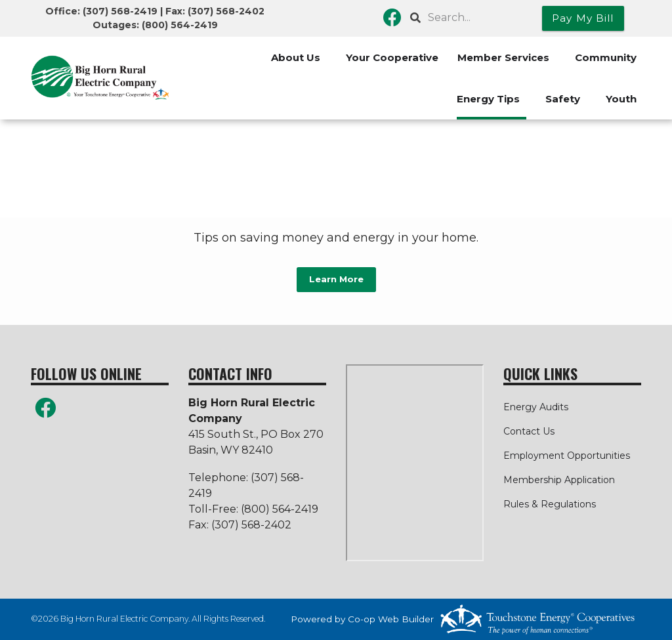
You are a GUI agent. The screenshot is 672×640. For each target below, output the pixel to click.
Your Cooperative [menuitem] (392, 57)
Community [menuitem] (606, 57)
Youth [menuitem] (621, 99)
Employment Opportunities (567, 456)
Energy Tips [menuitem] (488, 99)
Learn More (336, 280)
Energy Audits (536, 407)
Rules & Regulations (550, 504)
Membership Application (559, 480)
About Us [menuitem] (296, 57)
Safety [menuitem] (563, 99)
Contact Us (529, 431)
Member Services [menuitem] (503, 57)
